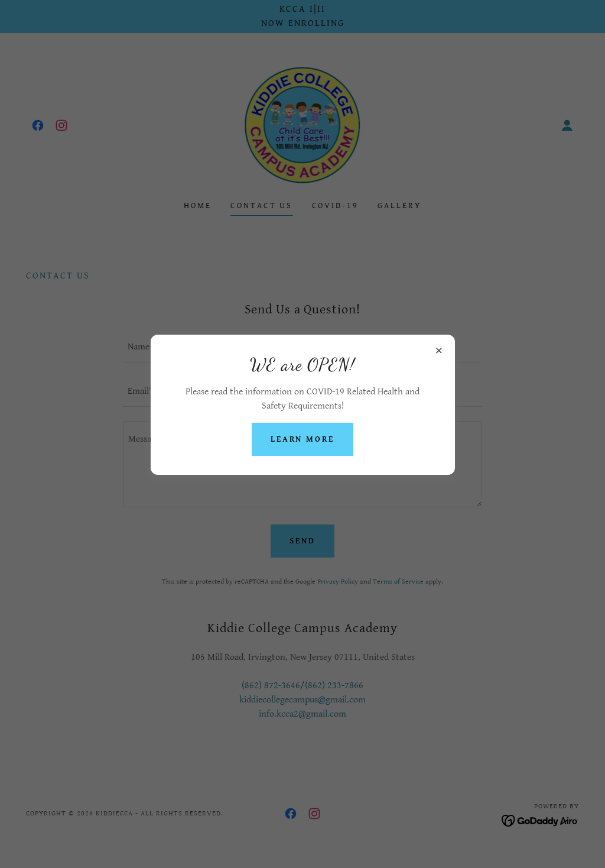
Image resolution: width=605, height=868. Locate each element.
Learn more (303, 439)
